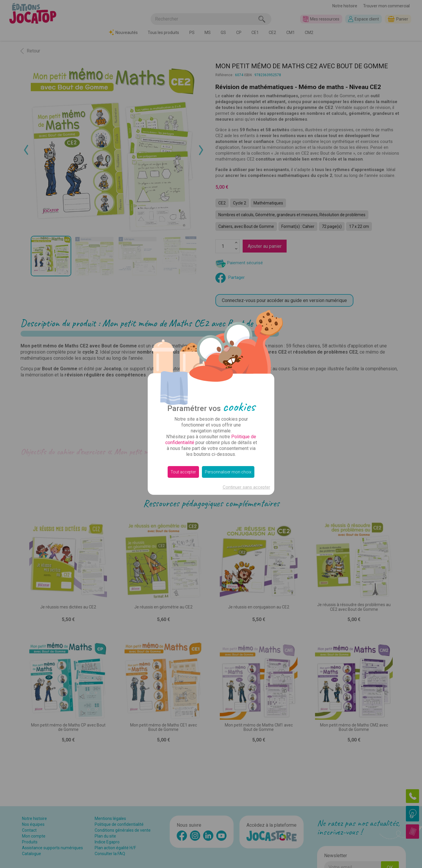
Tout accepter (183, 472)
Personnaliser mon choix (228, 472)
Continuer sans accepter (246, 487)
